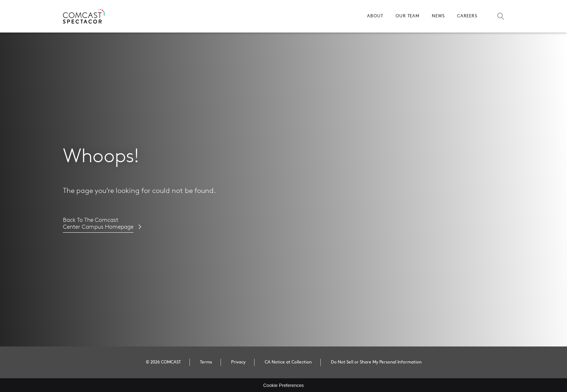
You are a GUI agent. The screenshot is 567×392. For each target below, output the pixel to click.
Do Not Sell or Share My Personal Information (376, 362)
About (375, 16)
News (438, 16)
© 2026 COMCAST (163, 362)
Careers (467, 16)
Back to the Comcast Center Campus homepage (98, 224)
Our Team (408, 16)
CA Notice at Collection (288, 362)
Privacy (238, 362)
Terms (206, 362)
